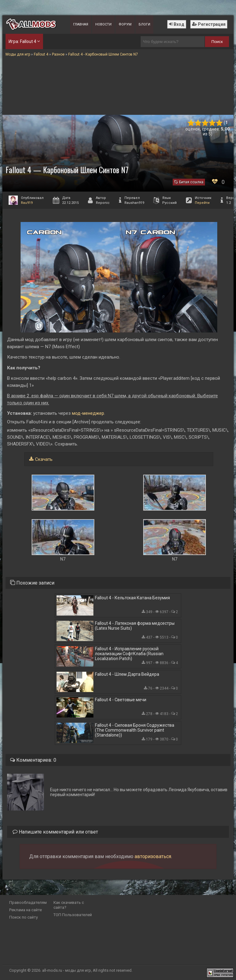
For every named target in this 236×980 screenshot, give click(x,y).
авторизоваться (153, 856)
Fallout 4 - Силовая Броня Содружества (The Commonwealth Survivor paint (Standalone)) (135, 730)
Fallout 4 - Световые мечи (121, 700)
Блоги (144, 24)
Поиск (217, 42)
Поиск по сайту (24, 917)
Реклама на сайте (26, 910)
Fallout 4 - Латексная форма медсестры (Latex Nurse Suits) (135, 626)
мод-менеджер (87, 413)
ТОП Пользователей (73, 915)
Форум (125, 24)
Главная (81, 24)
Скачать (44, 459)
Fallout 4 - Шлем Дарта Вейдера (127, 674)
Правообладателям (28, 902)
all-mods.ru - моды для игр (67, 970)
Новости (103, 24)
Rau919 (27, 203)
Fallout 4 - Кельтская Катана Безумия (132, 598)
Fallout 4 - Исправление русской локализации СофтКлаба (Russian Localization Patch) (129, 654)
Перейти (202, 203)
